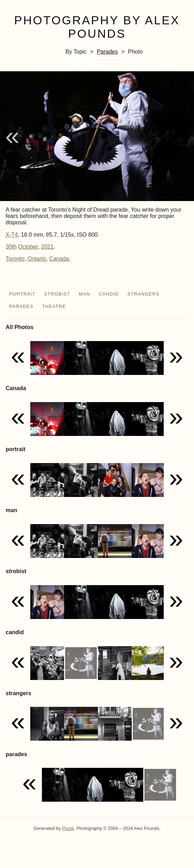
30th (11, 247)
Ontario (37, 259)
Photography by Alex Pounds (97, 27)
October (28, 247)
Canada (59, 259)
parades (107, 52)
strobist (57, 294)
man (85, 294)
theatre (54, 306)
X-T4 (12, 235)
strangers (143, 294)
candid (109, 294)
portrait (22, 294)
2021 (48, 247)
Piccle (68, 828)
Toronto (15, 259)
